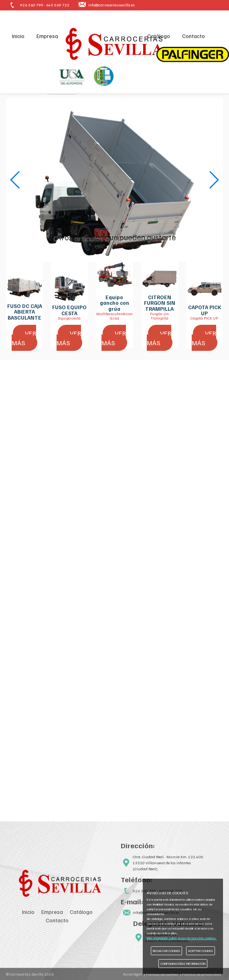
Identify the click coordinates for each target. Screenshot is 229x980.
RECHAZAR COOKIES (166, 951)
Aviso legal (133, 974)
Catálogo (157, 36)
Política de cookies (162, 974)
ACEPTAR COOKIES (201, 951)
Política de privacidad (202, 974)
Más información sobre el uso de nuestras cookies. (182, 938)
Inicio (19, 36)
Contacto (193, 36)
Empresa (48, 36)
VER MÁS (24, 338)
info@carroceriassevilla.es (111, 5)
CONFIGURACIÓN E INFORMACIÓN (183, 964)
